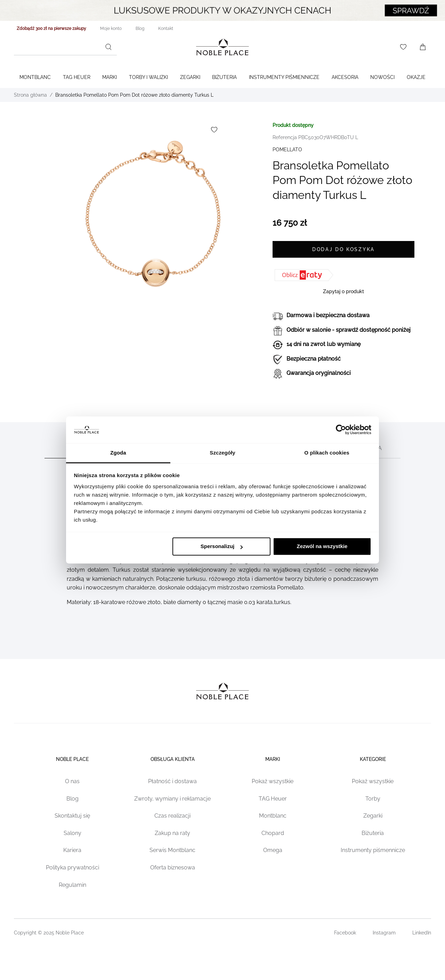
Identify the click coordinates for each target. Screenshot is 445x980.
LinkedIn (422, 933)
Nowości (382, 77)
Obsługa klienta (173, 759)
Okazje (416, 77)
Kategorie (373, 759)
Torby (373, 799)
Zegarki (190, 77)
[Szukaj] (108, 47)
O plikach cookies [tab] (327, 453)
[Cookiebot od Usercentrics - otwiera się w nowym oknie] (341, 430)
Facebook (345, 933)
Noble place (72, 759)
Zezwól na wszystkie (322, 547)
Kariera (72, 850)
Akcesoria (345, 77)
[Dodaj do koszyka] (343, 249)
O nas (72, 781)
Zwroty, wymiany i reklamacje (172, 799)
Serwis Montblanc (172, 850)
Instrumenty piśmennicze (373, 850)
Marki (110, 77)
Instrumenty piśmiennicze (284, 77)
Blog (72, 799)
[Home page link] (222, 47)
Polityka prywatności (72, 867)
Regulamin (72, 885)
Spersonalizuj (222, 547)
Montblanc (35, 77)
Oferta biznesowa (173, 867)
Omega (273, 850)
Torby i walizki (148, 77)
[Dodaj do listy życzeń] (214, 130)
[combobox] (65, 47)
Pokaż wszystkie (273, 781)
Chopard (273, 833)
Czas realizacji (172, 816)
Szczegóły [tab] (222, 453)
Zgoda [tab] (118, 453)
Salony (72, 833)
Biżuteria (224, 77)
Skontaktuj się (72, 816)
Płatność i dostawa (172, 781)
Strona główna (30, 95)
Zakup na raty (172, 833)
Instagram (384, 933)
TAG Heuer (77, 77)
